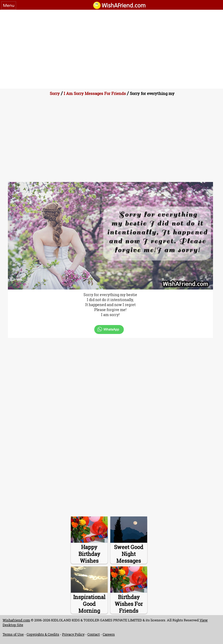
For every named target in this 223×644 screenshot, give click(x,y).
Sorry (55, 93)
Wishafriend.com (16, 620)
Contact (94, 634)
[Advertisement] (112, 49)
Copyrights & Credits (43, 634)
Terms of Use (13, 634)
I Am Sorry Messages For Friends (95, 93)
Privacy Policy (73, 634)
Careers (109, 634)
